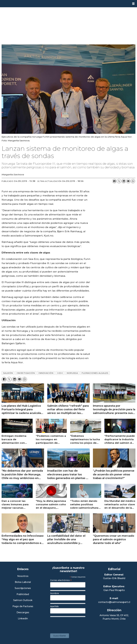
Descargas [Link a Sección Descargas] (23, 613)
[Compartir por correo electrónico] (128, 181)
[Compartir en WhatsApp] (133, 181)
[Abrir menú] (133, 4)
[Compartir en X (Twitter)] (119, 181)
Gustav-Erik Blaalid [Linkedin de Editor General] (114, 578)
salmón (8, 373)
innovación (46, 373)
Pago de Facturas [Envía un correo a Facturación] (23, 606)
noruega (72, 373)
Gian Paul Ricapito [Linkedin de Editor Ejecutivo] (114, 590)
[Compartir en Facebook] (114, 181)
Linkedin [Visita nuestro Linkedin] (23, 619)
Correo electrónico (61, 580)
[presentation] (72, 624)
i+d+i (60, 373)
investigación (26, 373)
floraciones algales (95, 373)
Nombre (55, 593)
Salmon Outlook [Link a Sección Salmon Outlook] (23, 600)
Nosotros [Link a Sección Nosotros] (23, 576)
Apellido (54, 606)
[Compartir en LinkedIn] (124, 181)
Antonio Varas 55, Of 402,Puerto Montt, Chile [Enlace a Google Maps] (114, 617)
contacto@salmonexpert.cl (114, 602)
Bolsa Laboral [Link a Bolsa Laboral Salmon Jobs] (23, 582)
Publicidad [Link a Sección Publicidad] (23, 594)
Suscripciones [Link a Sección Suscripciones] (23, 588)
